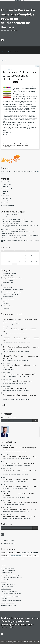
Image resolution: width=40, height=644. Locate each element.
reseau (3, 553)
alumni (23, 145)
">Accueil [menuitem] (4, 50)
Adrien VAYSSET (9, 356)
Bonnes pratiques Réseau (9, 273)
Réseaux (22, 144)
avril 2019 (5, 203)
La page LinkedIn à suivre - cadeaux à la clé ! (19, 463)
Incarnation (13, 217)
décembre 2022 (7, 184)
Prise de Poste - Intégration (10, 294)
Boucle (3, 215)
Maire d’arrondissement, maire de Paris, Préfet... (14, 240)
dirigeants (11, 553)
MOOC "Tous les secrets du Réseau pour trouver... (21, 486)
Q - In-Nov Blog (5, 580)
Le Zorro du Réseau (21, 388)
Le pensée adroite (6, 229)
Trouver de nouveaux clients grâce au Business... (21, 509)
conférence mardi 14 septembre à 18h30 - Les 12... (19, 471)
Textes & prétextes (12, 215)
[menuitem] (10, 52)
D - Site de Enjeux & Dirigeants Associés (11, 577)
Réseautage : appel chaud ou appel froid (20, 330)
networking (34, 553)
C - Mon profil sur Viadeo (7, 568)
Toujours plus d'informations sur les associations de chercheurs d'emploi (19, 76)
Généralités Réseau (8, 283)
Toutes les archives (8, 206)
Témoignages (6, 308)
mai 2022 (5, 186)
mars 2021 (6, 194)
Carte (3, 405)
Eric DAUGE (7, 374)
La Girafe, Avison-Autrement (31, 235)
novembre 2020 (7, 198)
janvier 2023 (6, 182)
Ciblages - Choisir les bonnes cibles (12, 278)
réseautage (5, 556)
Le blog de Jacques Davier (19, 229)
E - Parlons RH (5, 598)
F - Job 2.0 (3, 582)
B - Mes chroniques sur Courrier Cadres (11, 594)
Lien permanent (7, 144)
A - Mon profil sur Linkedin (8, 570)
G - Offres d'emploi (6, 589)
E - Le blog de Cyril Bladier (8, 584)
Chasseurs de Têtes (8, 276)
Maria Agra (7, 338)
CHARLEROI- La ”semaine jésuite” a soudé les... (13, 232)
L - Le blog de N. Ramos (7, 587)
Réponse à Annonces (8, 299)
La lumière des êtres (6, 238)
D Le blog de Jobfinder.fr (7, 603)
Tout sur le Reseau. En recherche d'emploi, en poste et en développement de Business (20, 621)
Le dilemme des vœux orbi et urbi (20, 381)
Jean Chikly (7, 365)
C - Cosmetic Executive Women (9, 591)
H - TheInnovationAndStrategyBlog (11, 596)
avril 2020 (5, 200)
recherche (16, 145)
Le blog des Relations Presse (9, 605)
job (2, 559)
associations (6, 145)
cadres (27, 145)
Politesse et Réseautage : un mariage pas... (21, 348)
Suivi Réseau (6, 304)
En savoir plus (27, 643)
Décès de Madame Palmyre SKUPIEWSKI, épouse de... (15, 225)
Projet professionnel (8, 297)
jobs (20, 145)
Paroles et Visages (19, 238)
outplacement (33, 144)
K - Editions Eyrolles (6, 573)
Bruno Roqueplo (9, 347)
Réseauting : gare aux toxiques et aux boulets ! (20, 516)
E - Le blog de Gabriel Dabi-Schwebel (11, 601)
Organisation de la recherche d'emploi (13, 290)
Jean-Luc (6, 395)
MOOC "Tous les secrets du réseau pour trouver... (21, 479)
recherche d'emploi (16, 556)
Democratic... (4, 217)
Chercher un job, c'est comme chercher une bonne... (20, 366)
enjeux (18, 553)
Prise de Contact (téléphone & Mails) (12, 292)
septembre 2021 (7, 189)
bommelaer (25, 553)
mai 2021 (5, 191)
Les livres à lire (6, 285)
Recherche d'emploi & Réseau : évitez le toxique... (21, 457)
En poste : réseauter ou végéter (26, 374)
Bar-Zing (22, 219)
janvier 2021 (6, 196)
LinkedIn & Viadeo (7, 287)
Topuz (5, 329)
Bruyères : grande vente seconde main (11, 235)
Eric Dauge (7, 388)
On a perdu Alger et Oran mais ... (9, 219)
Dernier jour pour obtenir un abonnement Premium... (18, 494)
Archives (9, 52)
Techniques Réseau (8, 306)
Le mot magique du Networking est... (19, 396)
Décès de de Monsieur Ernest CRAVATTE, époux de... (15, 222)
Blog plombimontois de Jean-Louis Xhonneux (17, 222)
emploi (11, 145)
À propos (15, 52)
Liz (4, 381)
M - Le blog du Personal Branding (10, 575)
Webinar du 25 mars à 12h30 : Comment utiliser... (20, 321)
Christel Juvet (8, 320)
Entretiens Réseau (8, 280)
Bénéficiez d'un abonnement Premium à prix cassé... (19, 448)
